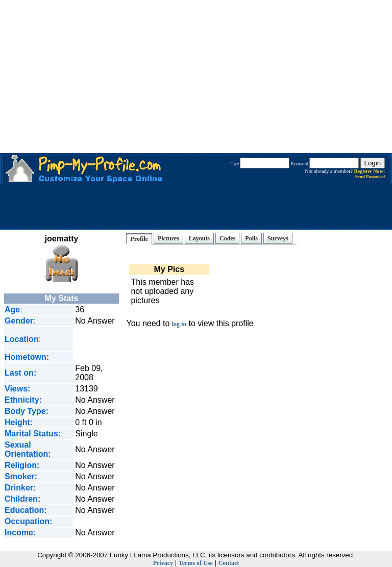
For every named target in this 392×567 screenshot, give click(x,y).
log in (179, 324)
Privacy (163, 563)
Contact (229, 563)
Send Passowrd (370, 177)
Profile (139, 239)
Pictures (168, 238)
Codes (227, 238)
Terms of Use (196, 563)
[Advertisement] (196, 77)
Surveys (278, 238)
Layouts (199, 238)
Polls (251, 238)
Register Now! (369, 171)
